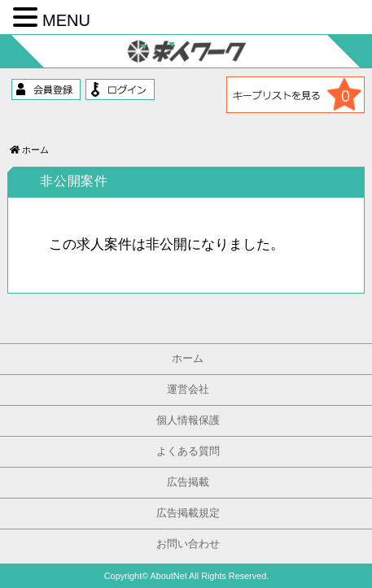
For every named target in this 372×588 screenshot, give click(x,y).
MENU (66, 20)
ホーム (29, 150)
